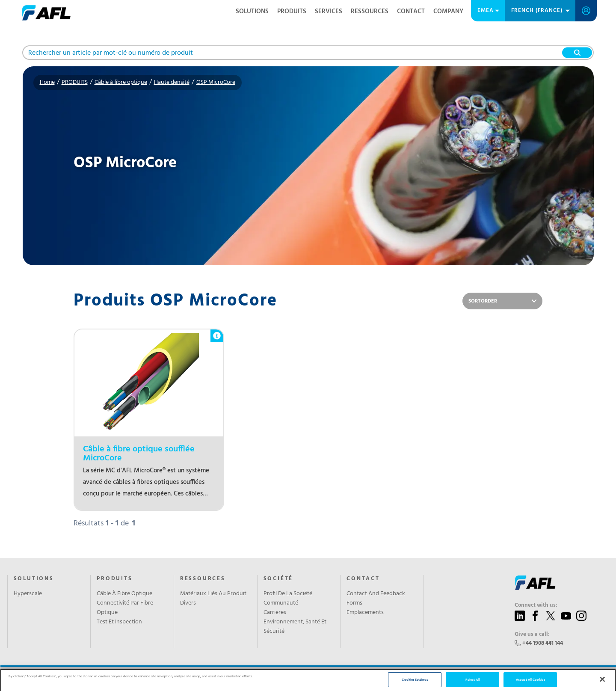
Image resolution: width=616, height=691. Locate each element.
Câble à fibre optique (121, 82)
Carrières (275, 613)
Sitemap (175, 679)
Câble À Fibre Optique (124, 594)
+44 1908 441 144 (543, 643)
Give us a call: (532, 635)
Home (47, 82)
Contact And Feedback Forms (376, 599)
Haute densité (172, 82)
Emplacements (365, 613)
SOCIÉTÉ (278, 579)
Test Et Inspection (119, 622)
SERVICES (329, 12)
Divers (188, 603)
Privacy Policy (146, 679)
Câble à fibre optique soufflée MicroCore (139, 454)
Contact (411, 12)
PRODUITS (292, 12)
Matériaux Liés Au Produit (213, 594)
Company (448, 12)
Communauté (281, 603)
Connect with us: (536, 605)
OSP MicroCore (216, 82)
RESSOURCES (370, 12)
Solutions (252, 12)
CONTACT (363, 579)
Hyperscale (28, 594)
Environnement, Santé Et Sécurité (295, 627)
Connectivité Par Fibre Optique (125, 608)
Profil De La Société (288, 594)
